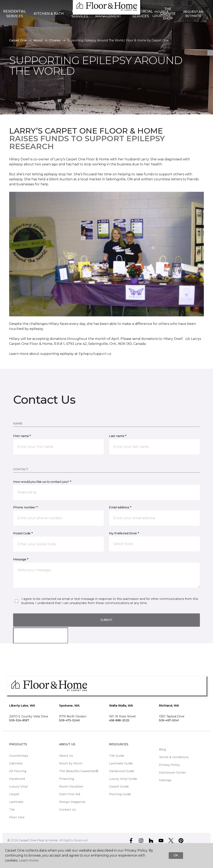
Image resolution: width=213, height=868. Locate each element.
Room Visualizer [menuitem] (71, 786)
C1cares (55, 40)
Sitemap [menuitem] (165, 780)
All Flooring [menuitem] (18, 771)
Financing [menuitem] (67, 779)
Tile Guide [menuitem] (117, 756)
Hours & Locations (161, 27)
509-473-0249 (69, 720)
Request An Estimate (193, 27)
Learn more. (29, 860)
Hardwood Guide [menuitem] (122, 771)
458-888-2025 (119, 720)
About (38, 40)
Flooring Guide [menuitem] (120, 794)
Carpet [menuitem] (14, 794)
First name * (22, 436)
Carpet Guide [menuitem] (119, 786)
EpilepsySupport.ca (95, 354)
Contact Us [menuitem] (67, 810)
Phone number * (25, 507)
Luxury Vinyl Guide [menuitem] (123, 779)
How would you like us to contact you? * (42, 482)
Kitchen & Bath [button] (49, 27)
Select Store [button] (18, 6)
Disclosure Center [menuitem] (173, 773)
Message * (21, 559)
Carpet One (18, 40)
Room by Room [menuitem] (71, 763)
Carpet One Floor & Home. (38, 840)
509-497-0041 (169, 720)
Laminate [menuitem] (16, 802)
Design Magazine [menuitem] (72, 802)
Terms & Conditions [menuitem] (174, 757)
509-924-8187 (19, 720)
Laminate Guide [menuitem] (121, 763)
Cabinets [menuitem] (16, 763)
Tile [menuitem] (12, 810)
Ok (176, 855)
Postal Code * (23, 533)
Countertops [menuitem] (19, 756)
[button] (106, 492)
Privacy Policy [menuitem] (169, 765)
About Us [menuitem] (66, 756)
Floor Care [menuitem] (17, 817)
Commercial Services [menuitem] (141, 27)
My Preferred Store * (124, 533)
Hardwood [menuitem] (17, 779)
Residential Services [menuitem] (14, 27)
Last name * (118, 436)
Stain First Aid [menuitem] (70, 794)
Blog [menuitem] (162, 749)
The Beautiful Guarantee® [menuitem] (79, 771)
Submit (106, 620)
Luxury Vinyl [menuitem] (18, 786)
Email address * (120, 507)
